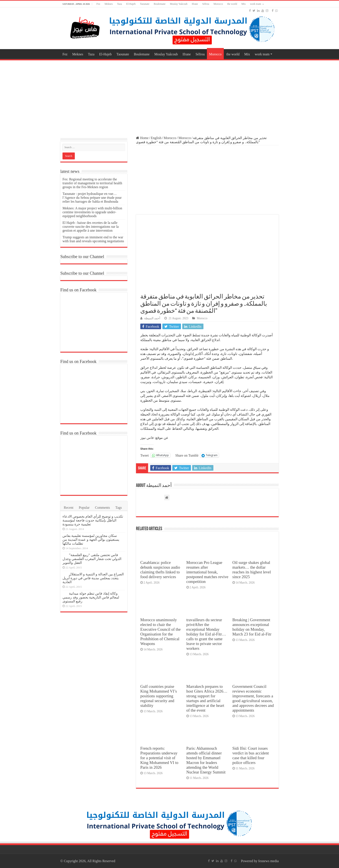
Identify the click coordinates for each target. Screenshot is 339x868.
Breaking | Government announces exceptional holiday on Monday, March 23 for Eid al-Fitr (252, 627)
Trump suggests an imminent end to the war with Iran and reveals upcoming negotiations (93, 239)
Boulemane (160, 4)
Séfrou (206, 4)
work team (256, 4)
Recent (69, 508)
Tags (119, 508)
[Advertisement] (169, 96)
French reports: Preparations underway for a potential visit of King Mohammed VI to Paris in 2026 (159, 758)
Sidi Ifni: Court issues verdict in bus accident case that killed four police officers (251, 755)
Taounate (145, 4)
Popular (84, 508)
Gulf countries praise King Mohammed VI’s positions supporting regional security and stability (159, 696)
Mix (244, 4)
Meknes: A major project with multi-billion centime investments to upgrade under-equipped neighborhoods (92, 212)
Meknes (109, 4)
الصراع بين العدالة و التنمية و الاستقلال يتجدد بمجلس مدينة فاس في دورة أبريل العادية (93, 578)
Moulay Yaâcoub (179, 4)
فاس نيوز (147, 438)
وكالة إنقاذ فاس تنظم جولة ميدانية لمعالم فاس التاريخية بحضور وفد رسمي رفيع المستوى (91, 597)
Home (142, 138)
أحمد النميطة (152, 318)
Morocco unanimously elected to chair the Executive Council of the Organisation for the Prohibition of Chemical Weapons (160, 632)
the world (232, 4)
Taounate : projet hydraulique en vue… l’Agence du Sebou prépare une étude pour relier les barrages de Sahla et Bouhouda (92, 198)
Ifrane (195, 4)
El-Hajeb (131, 4)
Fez (98, 4)
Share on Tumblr (187, 455)
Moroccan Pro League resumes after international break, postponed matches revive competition (207, 572)
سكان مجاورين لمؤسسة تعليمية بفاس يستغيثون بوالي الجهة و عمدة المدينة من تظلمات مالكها (91, 540)
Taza (119, 4)
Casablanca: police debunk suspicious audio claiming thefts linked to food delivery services (160, 570)
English (156, 138)
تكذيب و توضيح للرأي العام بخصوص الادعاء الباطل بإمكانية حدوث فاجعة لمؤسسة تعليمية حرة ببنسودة (93, 520)
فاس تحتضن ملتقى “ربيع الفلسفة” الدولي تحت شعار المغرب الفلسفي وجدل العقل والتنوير (92, 559)
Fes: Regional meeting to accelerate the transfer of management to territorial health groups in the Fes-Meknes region (92, 183)
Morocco (218, 4)
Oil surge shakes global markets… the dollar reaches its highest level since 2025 (252, 570)
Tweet (145, 455)
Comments (102, 508)
